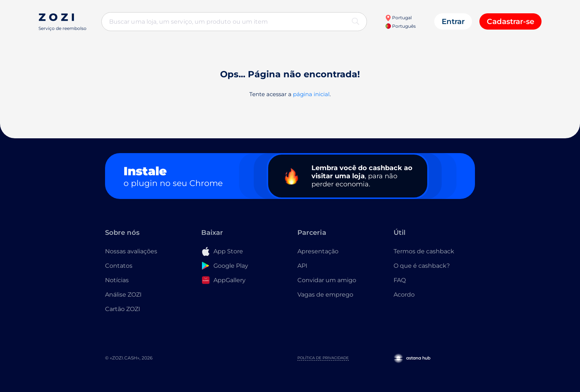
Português (401, 26)
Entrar (453, 21)
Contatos (119, 266)
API (302, 266)
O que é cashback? (422, 266)
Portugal (398, 18)
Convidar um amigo (327, 280)
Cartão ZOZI (123, 309)
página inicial (311, 94)
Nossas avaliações (131, 251)
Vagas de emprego (325, 295)
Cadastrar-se (510, 21)
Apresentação (318, 251)
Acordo (404, 295)
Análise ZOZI (123, 295)
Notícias (117, 280)
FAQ (400, 280)
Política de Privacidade (323, 358)
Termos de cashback (424, 251)
